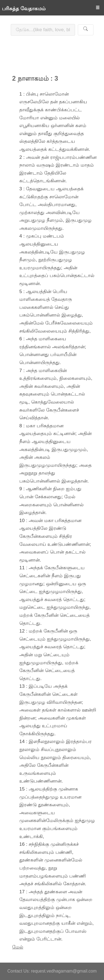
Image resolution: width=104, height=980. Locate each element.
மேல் (18, 947)
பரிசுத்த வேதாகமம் (24, 9)
